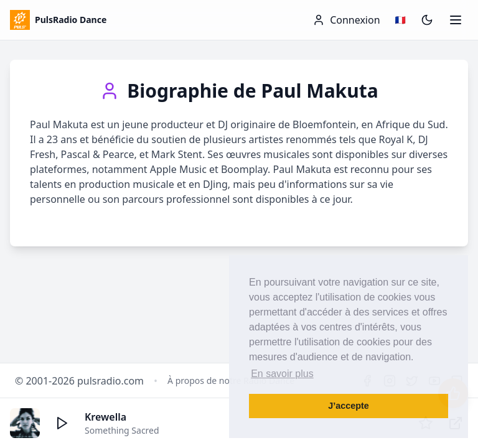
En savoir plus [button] (282, 374)
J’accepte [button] (349, 406)
